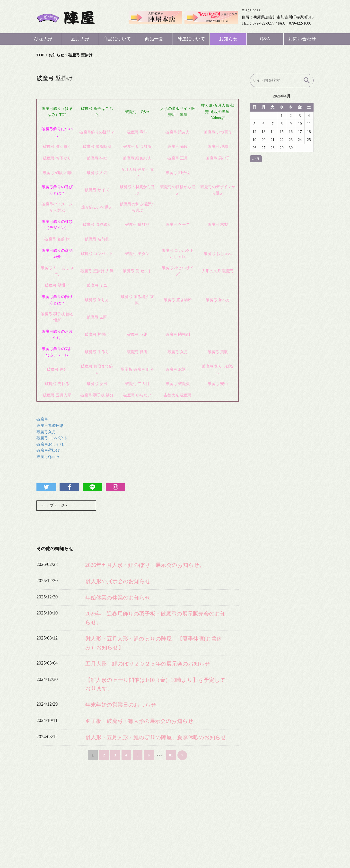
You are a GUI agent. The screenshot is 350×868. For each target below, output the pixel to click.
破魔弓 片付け (97, 334)
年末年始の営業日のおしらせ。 (123, 705)
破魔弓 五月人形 (57, 395)
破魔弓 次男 (97, 384)
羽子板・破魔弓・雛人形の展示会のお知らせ (139, 722)
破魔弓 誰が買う (57, 146)
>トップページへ (55, 506)
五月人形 (80, 39)
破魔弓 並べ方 (218, 300)
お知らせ (228, 39)
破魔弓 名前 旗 (57, 239)
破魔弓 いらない (137, 395)
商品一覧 (154, 39)
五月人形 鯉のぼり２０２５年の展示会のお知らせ (148, 664)
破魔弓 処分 (57, 369)
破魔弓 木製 (218, 224)
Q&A (265, 39)
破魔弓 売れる (57, 384)
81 (171, 756)
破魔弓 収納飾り (97, 224)
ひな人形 (43, 39)
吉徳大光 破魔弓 (178, 395)
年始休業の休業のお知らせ (118, 598)
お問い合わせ (302, 39)
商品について (117, 39)
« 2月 (256, 159)
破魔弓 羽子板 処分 (97, 395)
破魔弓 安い (218, 384)
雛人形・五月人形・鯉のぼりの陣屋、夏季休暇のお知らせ (156, 738)
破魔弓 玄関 (97, 317)
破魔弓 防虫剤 (178, 334)
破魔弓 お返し (178, 369)
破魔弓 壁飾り (137, 224)
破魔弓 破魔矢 (178, 384)
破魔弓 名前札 (97, 239)
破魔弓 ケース (178, 224)
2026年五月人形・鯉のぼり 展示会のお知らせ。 (145, 566)
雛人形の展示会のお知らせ (118, 582)
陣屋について (191, 39)
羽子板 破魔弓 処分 (137, 369)
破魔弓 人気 (97, 173)
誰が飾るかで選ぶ (97, 207)
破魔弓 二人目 (137, 384)
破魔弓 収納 (137, 334)
